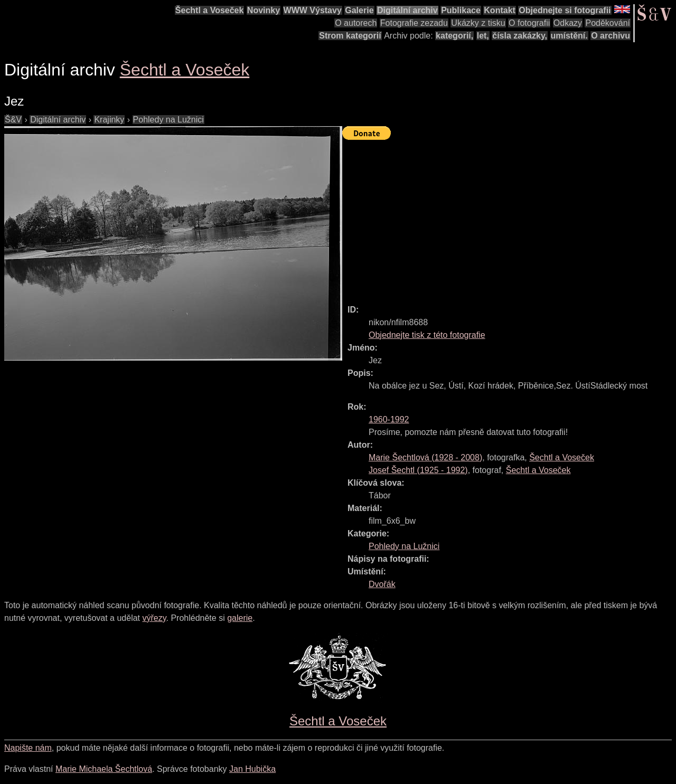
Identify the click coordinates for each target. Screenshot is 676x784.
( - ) (425, 457)
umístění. (569, 36)
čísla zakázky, (520, 36)
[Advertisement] (509, 218)
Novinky (264, 10)
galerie (240, 618)
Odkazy (568, 23)
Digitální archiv (407, 10)
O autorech (356, 23)
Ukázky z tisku (478, 23)
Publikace (461, 10)
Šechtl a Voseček (210, 10)
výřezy (154, 618)
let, (483, 36)
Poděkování (608, 23)
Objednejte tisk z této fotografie (427, 335)
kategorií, (454, 36)
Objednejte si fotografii (565, 10)
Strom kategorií (350, 36)
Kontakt (500, 10)
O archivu (611, 36)
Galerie (359, 10)
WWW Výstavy (313, 10)
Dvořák (382, 584)
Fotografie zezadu (414, 23)
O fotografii (529, 23)
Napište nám (28, 748)
